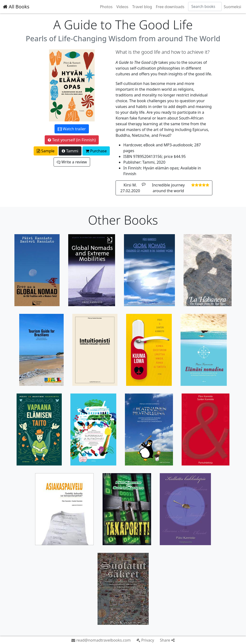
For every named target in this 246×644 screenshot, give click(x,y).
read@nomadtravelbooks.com (101, 640)
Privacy (145, 640)
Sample (46, 151)
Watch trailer (72, 129)
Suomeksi (232, 7)
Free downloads (170, 7)
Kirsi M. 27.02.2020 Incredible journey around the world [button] (165, 188)
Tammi (70, 151)
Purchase (96, 151)
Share (167, 640)
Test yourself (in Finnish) (72, 140)
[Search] (205, 6)
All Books (16, 7)
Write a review (72, 162)
